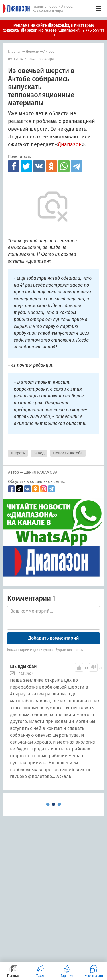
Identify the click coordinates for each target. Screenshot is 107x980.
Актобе (49, 52)
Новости (32, 52)
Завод (39, 453)
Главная (15, 52)
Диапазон (70, 144)
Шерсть (18, 453)
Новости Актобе (68, 453)
